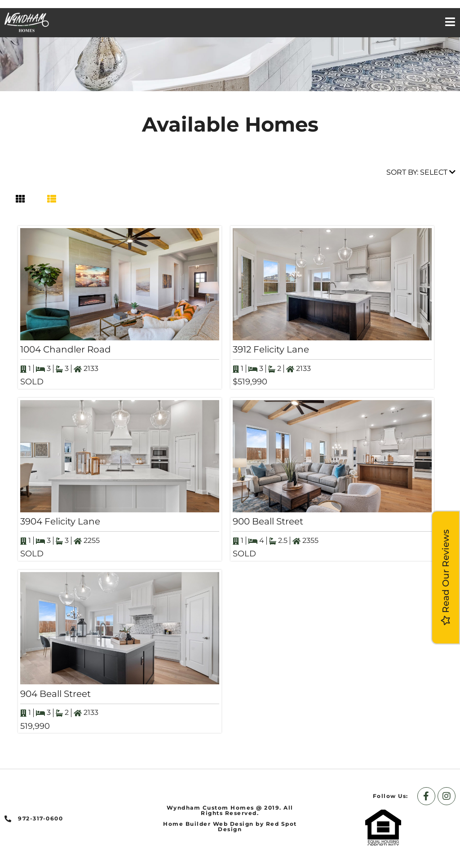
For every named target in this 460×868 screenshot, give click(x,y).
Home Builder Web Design (208, 824)
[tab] (20, 199)
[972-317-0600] (8, 819)
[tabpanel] (230, 479)
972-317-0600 (40, 818)
